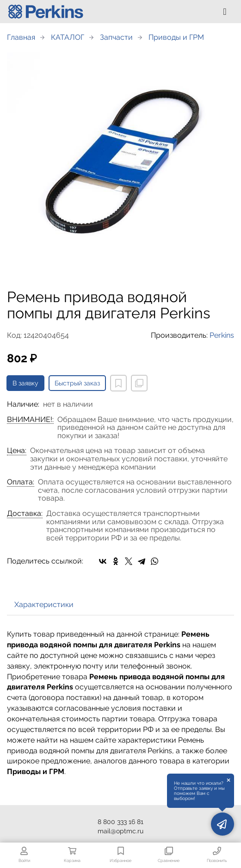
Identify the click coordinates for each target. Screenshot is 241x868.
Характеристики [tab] (44, 604)
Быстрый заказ (77, 383)
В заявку (25, 383)
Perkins (222, 335)
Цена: (17, 451)
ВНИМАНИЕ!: (30, 420)
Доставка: (25, 514)
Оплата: (21, 482)
